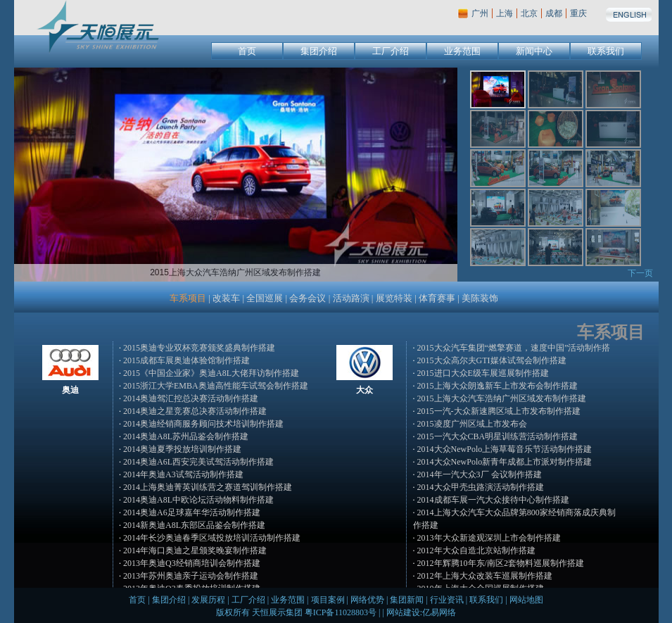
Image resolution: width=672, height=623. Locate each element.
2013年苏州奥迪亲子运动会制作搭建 (191, 576)
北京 (529, 13)
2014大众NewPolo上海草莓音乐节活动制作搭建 (505, 449)
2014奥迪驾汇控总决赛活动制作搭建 (191, 398)
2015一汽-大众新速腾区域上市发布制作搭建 (499, 411)
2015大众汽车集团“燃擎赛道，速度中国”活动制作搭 (514, 348)
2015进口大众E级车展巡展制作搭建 (483, 373)
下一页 (640, 273)
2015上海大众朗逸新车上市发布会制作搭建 (497, 386)
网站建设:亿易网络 (421, 612)
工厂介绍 (391, 51)
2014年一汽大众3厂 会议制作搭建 (480, 474)
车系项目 (188, 298)
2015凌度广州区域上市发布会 (472, 424)
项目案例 (328, 600)
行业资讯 (447, 600)
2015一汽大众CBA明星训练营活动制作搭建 (498, 436)
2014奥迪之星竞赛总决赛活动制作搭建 (195, 411)
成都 (554, 13)
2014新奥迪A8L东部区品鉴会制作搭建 (194, 525)
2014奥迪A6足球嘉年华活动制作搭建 (192, 512)
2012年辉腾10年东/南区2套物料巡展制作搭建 (501, 563)
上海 (505, 13)
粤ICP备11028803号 (341, 612)
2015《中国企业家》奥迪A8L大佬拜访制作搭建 (211, 373)
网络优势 (367, 600)
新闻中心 (534, 51)
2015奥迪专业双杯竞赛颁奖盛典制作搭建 (199, 348)
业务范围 (462, 51)
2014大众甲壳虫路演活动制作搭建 (481, 487)
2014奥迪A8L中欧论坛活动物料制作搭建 (198, 500)
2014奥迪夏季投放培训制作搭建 (182, 449)
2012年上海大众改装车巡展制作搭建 (485, 576)
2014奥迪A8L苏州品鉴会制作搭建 (186, 436)
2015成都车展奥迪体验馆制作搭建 (186, 360)
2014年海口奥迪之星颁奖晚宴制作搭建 (195, 550)
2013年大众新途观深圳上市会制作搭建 (489, 538)
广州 (480, 13)
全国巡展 (265, 298)
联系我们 (606, 51)
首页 (247, 51)
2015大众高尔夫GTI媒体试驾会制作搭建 (492, 360)
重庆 (578, 13)
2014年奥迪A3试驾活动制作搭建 (183, 474)
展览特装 (394, 298)
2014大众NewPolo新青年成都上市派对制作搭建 (505, 462)
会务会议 (308, 298)
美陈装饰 (480, 298)
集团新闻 (407, 600)
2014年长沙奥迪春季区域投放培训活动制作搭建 (212, 538)
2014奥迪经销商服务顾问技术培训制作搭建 (203, 424)
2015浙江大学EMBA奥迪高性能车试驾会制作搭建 (216, 386)
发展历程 (208, 600)
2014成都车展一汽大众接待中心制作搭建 (493, 500)
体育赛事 (437, 298)
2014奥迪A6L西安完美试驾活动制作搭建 (198, 462)
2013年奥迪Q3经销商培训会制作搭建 (192, 563)
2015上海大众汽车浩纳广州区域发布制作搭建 (502, 398)
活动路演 (351, 298)
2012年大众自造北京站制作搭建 (476, 550)
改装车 (226, 298)
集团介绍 (319, 51)
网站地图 (526, 600)
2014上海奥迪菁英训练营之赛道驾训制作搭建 (208, 487)
